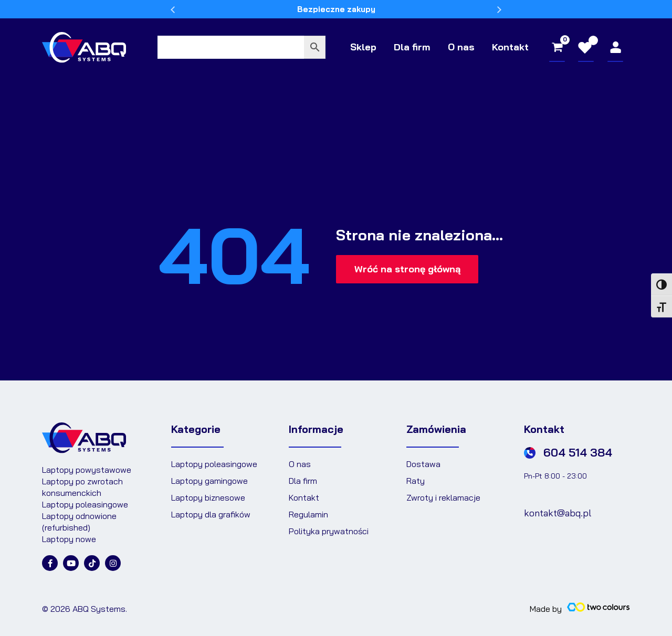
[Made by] (598, 607)
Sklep (370, 47)
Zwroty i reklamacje (443, 497)
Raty (416, 481)
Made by (546, 609)
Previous (173, 11)
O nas (464, 47)
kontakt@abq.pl (558, 513)
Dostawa (423, 464)
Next (499, 11)
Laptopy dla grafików (211, 514)
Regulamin (308, 514)
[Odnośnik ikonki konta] (616, 47)
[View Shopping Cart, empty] (557, 47)
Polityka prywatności (329, 531)
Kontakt (511, 47)
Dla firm (417, 47)
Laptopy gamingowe (209, 481)
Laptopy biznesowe (208, 497)
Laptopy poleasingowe (214, 464)
